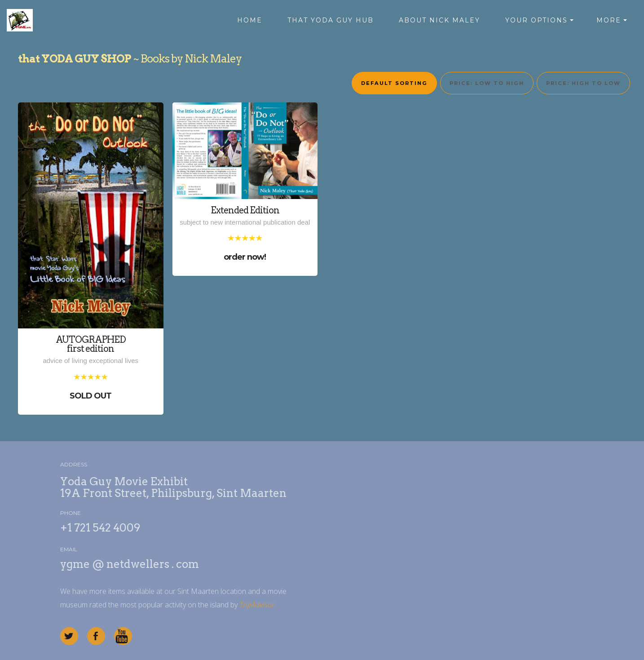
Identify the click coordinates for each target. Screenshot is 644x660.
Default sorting (394, 83)
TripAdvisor (257, 611)
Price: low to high (487, 83)
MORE (609, 20)
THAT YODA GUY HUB (331, 20)
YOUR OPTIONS (536, 20)
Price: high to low (583, 83)
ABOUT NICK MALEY (439, 20)
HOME (250, 20)
